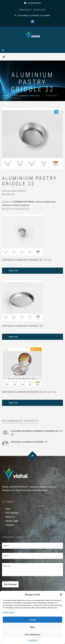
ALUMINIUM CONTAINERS (23, 202)
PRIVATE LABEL (12, 521)
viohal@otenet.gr (34, 3)
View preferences (32, 635)
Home (5, 96)
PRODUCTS (10, 517)
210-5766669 (23, 16)
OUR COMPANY (12, 513)
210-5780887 (45, 16)
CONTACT (10, 525)
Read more (13, 271)
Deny (32, 627)
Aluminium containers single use (16, 205)
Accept (32, 620)
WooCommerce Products (27, 96)
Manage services (9, 612)
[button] (61, 595)
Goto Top (33, 456)
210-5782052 (34, 16)
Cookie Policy (32, 640)
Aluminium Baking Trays (45, 202)
